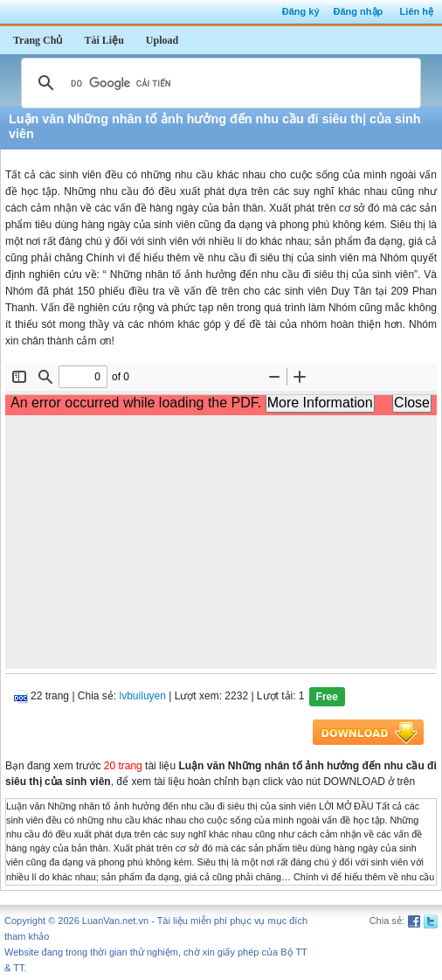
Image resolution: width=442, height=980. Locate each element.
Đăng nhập (359, 11)
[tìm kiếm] (218, 83)
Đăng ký (301, 11)
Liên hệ (417, 11)
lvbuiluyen (143, 696)
